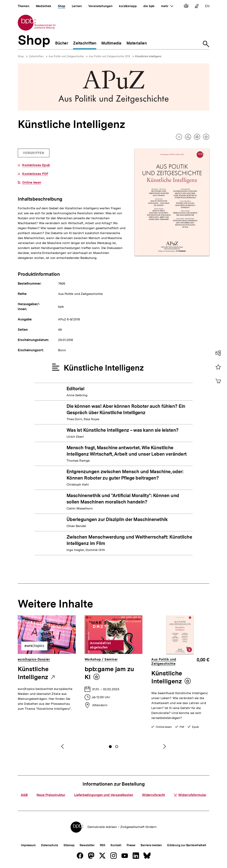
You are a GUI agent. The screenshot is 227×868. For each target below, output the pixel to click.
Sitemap (69, 845)
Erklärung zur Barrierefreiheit (187, 845)
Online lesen (32, 183)
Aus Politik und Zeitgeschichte (66, 56)
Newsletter (87, 845)
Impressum (28, 845)
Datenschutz (50, 845)
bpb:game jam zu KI (109, 673)
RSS (103, 845)
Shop (21, 56)
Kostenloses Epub (36, 165)
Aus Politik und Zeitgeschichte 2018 (109, 56)
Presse (131, 845)
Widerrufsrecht (154, 795)
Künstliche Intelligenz (148, 56)
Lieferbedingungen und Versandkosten (104, 795)
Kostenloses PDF (35, 174)
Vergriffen (34, 154)
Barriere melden (151, 845)
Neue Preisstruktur (51, 795)
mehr (167, 6)
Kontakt (116, 845)
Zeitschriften (36, 56)
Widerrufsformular (190, 795)
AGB (24, 795)
